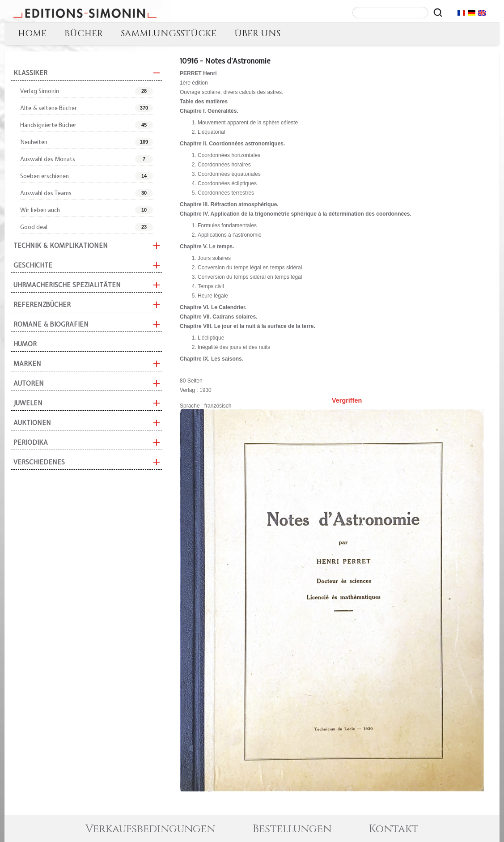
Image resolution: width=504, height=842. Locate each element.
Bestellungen (292, 829)
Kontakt (394, 829)
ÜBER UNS (257, 33)
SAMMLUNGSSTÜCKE (169, 33)
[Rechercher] (438, 13)
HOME (32, 33)
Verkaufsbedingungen (150, 829)
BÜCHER (84, 33)
